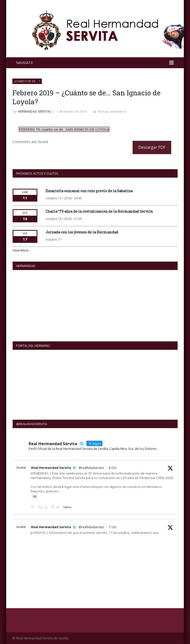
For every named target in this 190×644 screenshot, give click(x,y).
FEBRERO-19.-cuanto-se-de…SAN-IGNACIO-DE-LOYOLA (64, 129)
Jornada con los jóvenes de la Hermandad (82, 232)
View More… (22, 250)
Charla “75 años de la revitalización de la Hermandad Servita (99, 211)
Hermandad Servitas (34, 112)
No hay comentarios (110, 112)
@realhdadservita (91, 468)
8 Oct (113, 468)
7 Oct (113, 527)
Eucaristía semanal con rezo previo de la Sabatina (89, 191)
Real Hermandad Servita (51, 468)
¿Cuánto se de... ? (27, 81)
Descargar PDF (152, 147)
